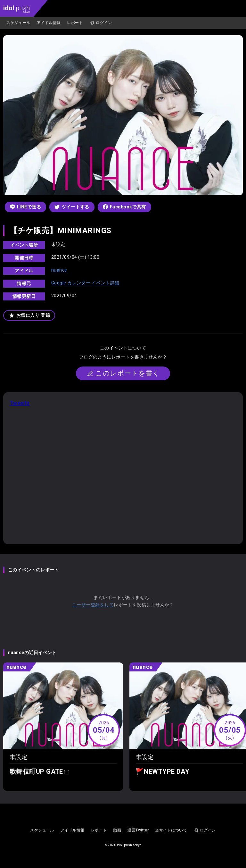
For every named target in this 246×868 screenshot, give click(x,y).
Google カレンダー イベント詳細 (85, 283)
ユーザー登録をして (93, 605)
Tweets (20, 403)
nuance (59, 270)
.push (16, 9)
